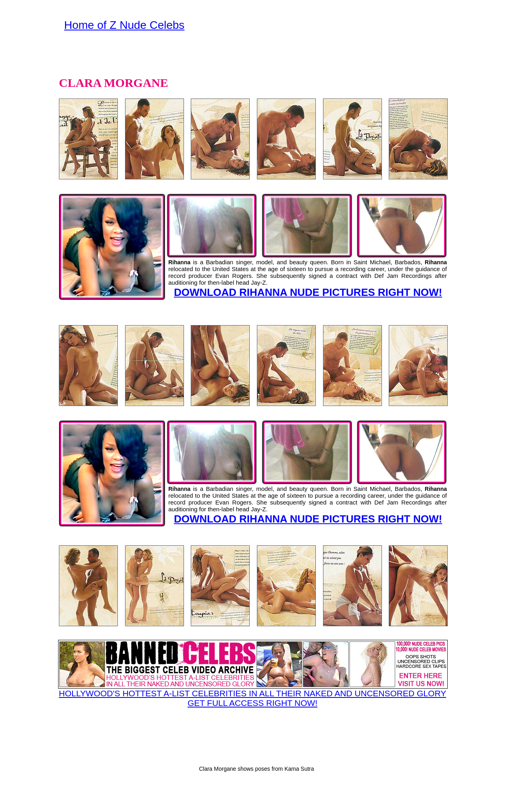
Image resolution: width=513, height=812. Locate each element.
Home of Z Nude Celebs (124, 25)
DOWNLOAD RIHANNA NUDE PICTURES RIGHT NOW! (308, 292)
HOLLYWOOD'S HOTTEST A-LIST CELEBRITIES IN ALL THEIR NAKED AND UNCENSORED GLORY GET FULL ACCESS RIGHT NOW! (252, 674)
